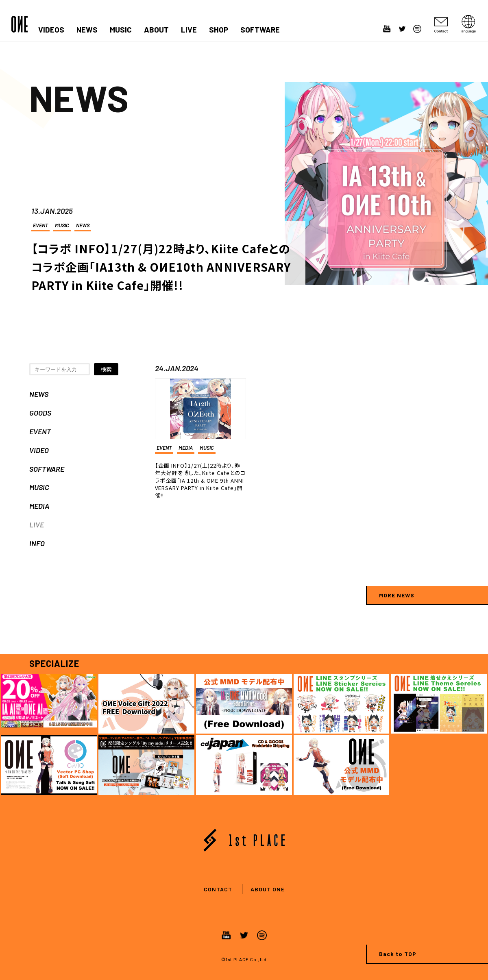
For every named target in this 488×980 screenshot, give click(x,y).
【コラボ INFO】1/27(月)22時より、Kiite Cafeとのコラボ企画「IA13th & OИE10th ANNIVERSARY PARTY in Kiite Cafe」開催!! (161, 267)
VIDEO (39, 450)
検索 (106, 369)
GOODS (40, 413)
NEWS (87, 30)
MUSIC (121, 30)
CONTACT (218, 889)
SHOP (219, 30)
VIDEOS (51, 30)
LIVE (189, 30)
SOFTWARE (260, 30)
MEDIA (39, 506)
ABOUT (156, 30)
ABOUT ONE (268, 889)
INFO (37, 543)
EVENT (40, 225)
